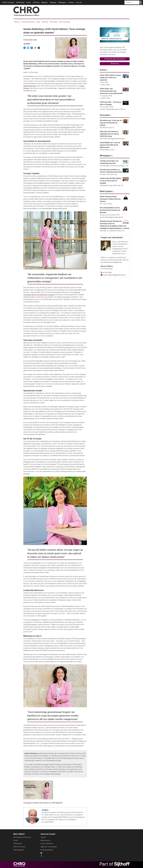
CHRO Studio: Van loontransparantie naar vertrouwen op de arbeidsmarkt (111, 91)
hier (28, 803)
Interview (45, 22)
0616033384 (107, 273)
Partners (71, 2)
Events (29, 2)
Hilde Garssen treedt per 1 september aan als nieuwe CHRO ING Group (109, 134)
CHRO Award (20, 2)
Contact (43, 837)
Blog (38, 22)
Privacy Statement (47, 844)
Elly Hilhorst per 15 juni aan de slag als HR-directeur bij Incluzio (111, 123)
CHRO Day (36, 2)
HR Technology (64, 22)
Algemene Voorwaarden (49, 847)
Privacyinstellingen (47, 850)
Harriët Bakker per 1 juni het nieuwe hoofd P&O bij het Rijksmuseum (110, 145)
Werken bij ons (46, 840)
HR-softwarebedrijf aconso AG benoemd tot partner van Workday (110, 210)
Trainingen (53, 2)
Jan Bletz (27, 44)
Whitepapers (62, 2)
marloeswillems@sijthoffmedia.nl (114, 275)
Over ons (79, 2)
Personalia (54, 22)
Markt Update (106, 191)
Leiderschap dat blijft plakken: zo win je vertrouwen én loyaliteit (111, 181)
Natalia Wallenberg (30, 86)
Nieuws (17, 22)
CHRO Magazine (19, 850)
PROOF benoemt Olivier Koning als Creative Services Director (110, 199)
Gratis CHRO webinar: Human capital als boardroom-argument (110, 78)
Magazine (45, 2)
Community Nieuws (28, 22)
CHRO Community (8, 2)
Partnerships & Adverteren (22, 837)
